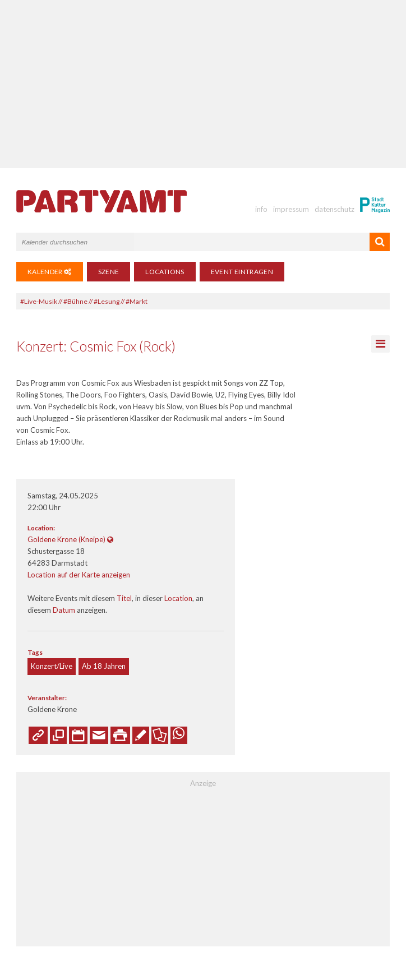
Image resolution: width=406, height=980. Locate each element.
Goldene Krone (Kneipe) (66, 539)
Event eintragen (242, 272)
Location (178, 598)
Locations (165, 272)
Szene (109, 272)
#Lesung (107, 301)
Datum (64, 610)
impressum (291, 209)
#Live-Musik (39, 301)
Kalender (50, 272)
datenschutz (335, 209)
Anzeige (203, 783)
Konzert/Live (52, 666)
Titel (124, 598)
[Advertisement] (203, 84)
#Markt (137, 301)
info (261, 209)
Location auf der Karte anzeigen (79, 575)
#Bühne (75, 301)
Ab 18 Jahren (104, 666)
